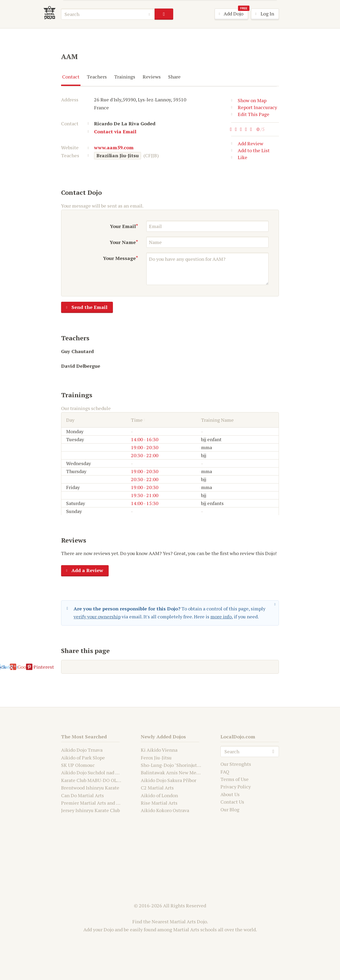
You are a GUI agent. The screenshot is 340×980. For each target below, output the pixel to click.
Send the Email (84, 308)
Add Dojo (231, 14)
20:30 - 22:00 (145, 455)
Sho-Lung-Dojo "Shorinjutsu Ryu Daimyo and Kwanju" (198, 765)
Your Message (119, 258)
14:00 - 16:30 (145, 439)
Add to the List (250, 151)
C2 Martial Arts (157, 788)
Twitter (145, 667)
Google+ (179, 667)
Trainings (125, 77)
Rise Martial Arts (159, 803)
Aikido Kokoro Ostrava (165, 810)
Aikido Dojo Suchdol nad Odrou (95, 772)
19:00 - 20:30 (145, 447)
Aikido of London (159, 795)
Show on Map (249, 100)
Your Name (123, 242)
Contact (71, 77)
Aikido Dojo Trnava (82, 750)
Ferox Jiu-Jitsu (156, 758)
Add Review (247, 144)
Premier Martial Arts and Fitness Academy (107, 803)
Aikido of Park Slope (83, 758)
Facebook (110, 667)
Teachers (97, 77)
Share (174, 77)
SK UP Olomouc (78, 765)
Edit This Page (250, 114)
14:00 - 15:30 (145, 503)
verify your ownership (97, 617)
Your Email (123, 226)
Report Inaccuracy (254, 107)
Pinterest (214, 667)
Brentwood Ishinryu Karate (90, 788)
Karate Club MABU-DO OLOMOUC (98, 780)
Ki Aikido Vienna (159, 750)
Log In (263, 14)
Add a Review (82, 571)
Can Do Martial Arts (82, 795)
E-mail (76, 667)
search (164, 14)
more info (221, 617)
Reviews (152, 77)
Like (239, 158)
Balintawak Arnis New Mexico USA (178, 772)
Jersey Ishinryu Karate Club (90, 810)
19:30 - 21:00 (145, 495)
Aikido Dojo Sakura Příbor (169, 780)
